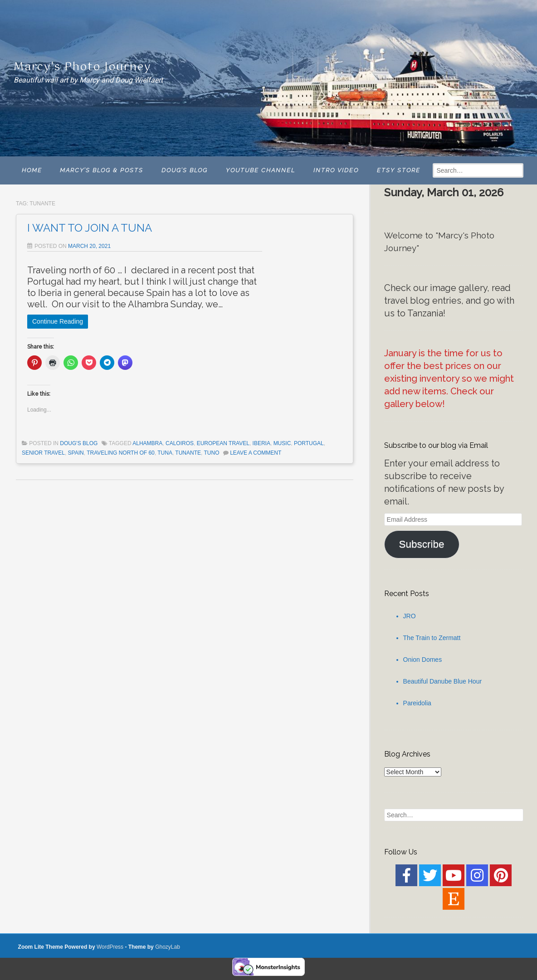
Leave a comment (256, 453)
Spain (76, 453)
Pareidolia (417, 703)
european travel (223, 443)
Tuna (165, 453)
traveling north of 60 (121, 453)
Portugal (309, 443)
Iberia (261, 443)
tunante (188, 453)
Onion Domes (423, 660)
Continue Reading (58, 321)
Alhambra (147, 443)
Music (282, 443)
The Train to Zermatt (432, 638)
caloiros (180, 443)
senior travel (43, 453)
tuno (211, 453)
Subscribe (422, 544)
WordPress (110, 947)
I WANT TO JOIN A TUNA (90, 228)
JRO (410, 616)
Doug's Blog (79, 443)
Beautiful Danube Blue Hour (443, 681)
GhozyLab (168, 947)
